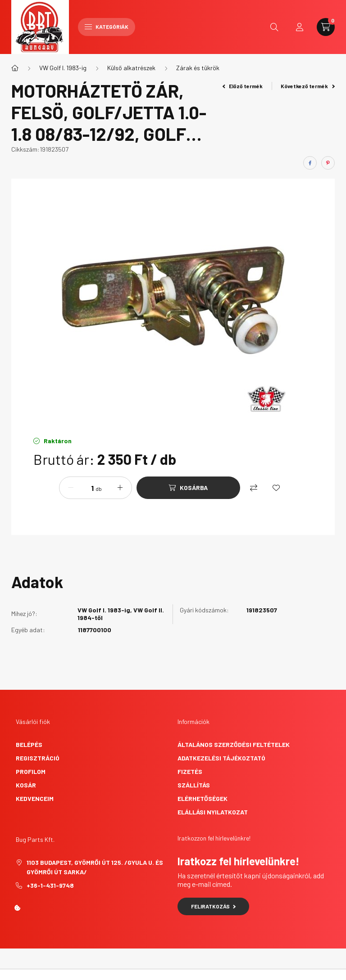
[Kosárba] (188, 488)
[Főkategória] (15, 68)
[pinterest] (328, 163)
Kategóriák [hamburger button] (107, 27)
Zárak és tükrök (198, 68)
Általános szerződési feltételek (234, 744)
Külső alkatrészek (131, 68)
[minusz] (71, 488)
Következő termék (308, 86)
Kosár (26, 785)
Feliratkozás (213, 906)
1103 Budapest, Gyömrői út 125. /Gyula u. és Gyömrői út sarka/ (95, 867)
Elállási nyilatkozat (213, 812)
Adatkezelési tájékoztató (221, 758)
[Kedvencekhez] (276, 488)
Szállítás (194, 785)
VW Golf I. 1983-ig (63, 68)
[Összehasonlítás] (254, 488)
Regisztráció (38, 758)
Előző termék (243, 86)
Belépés (29, 744)
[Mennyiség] (86, 488)
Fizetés (190, 771)
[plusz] (120, 488)
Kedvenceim (35, 798)
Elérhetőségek (203, 798)
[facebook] (310, 163)
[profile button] (300, 27)
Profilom (31, 771)
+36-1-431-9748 (50, 885)
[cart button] (326, 27)
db (99, 489)
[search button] (274, 27)
